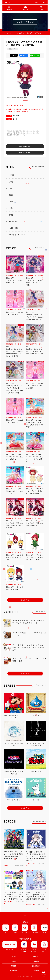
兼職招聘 (14, 966)
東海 (11, 202)
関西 (11, 215)
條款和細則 (14, 971)
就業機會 (36, 961)
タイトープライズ (16, 33)
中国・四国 (14, 221)
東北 (11, 182)
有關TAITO (38, 2)
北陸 (11, 208)
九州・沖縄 (14, 228)
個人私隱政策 (36, 966)
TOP (4, 33)
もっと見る (25, 600)
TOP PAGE (14, 957)
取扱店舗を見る (25, 146)
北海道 (12, 175)
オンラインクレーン (17, 235)
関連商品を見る (25, 153)
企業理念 (14, 961)
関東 (11, 195)
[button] (25, 101)
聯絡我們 (36, 971)
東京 (11, 188)
